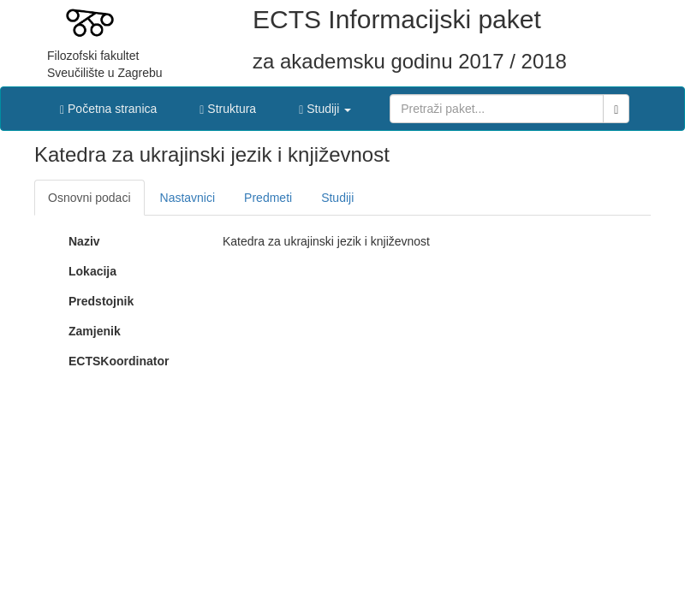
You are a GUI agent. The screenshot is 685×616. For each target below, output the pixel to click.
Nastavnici (188, 198)
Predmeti (268, 198)
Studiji (337, 198)
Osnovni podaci (89, 198)
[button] (325, 104)
